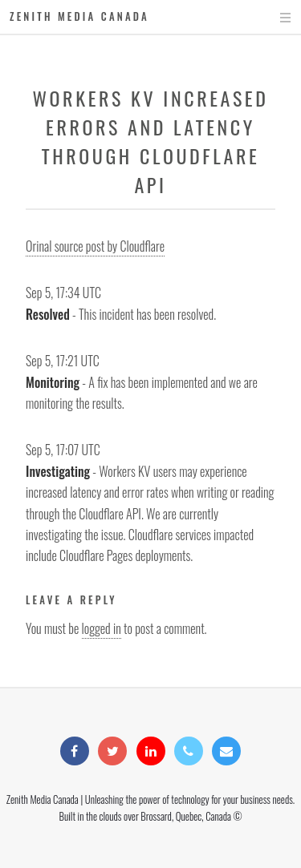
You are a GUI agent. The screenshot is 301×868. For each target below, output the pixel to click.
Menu (270, 18)
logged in (102, 628)
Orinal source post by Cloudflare (95, 246)
